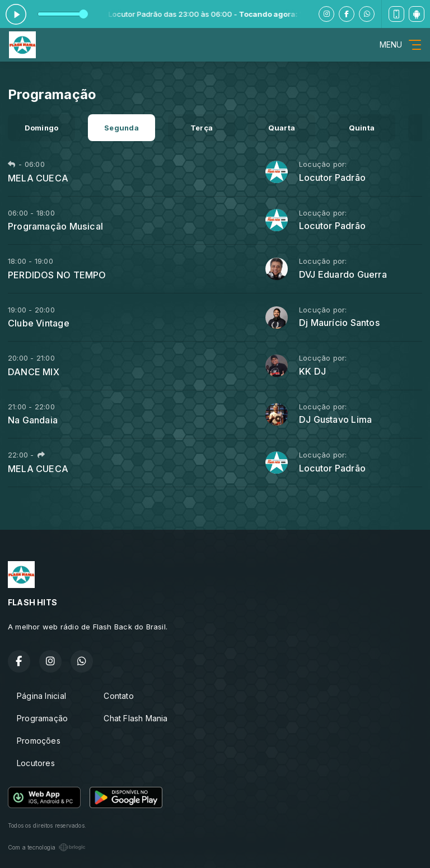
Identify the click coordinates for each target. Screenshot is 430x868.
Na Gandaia (33, 420)
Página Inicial (41, 696)
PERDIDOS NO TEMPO (57, 275)
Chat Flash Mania (135, 718)
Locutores (36, 763)
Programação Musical (55, 226)
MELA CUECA (38, 178)
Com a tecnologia (47, 847)
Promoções (39, 741)
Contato (118, 696)
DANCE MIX (34, 372)
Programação (42, 718)
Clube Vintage (39, 323)
